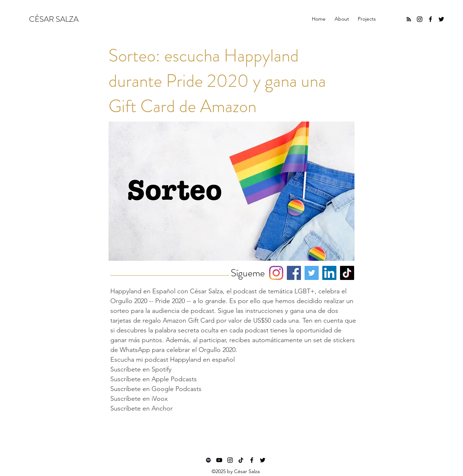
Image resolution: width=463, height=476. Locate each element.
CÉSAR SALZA (54, 19)
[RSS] (409, 19)
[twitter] (441, 19)
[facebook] (430, 19)
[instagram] (420, 19)
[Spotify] (208, 460)
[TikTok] (347, 273)
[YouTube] (219, 460)
